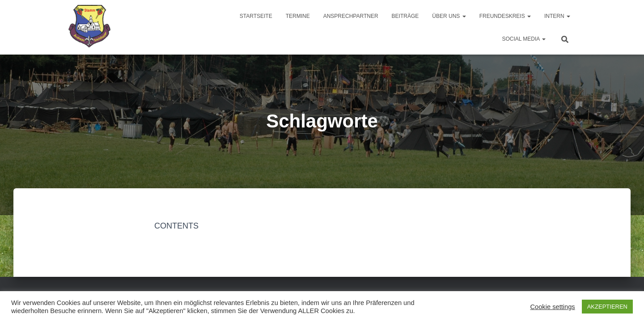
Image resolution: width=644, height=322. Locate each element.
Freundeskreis (505, 16)
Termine (298, 16)
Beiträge (405, 16)
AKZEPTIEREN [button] (607, 307)
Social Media (524, 39)
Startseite (256, 16)
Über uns (449, 16)
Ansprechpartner (351, 16)
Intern (557, 16)
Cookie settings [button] (552, 307)
